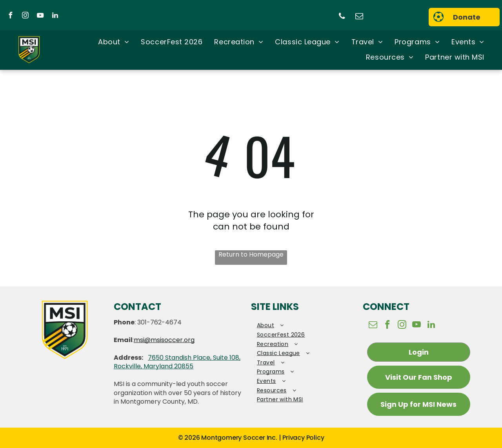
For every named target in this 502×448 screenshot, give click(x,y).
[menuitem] (114, 42)
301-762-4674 (159, 322)
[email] (359, 17)
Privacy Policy (303, 438)
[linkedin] (55, 16)
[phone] (342, 17)
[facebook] (10, 16)
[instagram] (25, 16)
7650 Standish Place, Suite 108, (194, 358)
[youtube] (40, 16)
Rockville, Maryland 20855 (154, 366)
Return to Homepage (251, 255)
